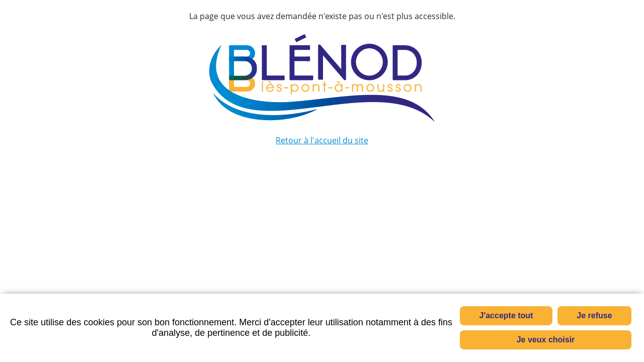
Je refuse (594, 315)
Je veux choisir (546, 340)
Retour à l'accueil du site (322, 140)
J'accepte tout (506, 315)
